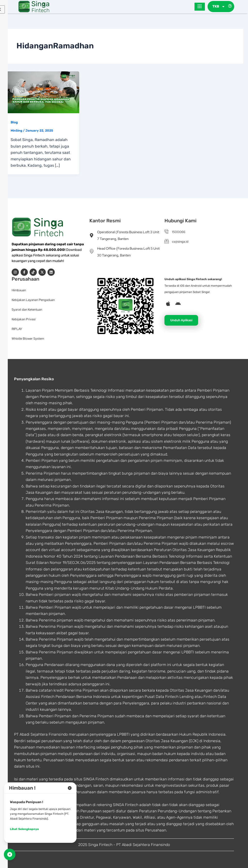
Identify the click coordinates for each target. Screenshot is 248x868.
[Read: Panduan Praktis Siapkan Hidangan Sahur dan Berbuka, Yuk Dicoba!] (42, 92)
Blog (14, 123)
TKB (219, 7)
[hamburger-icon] (200, 7)
